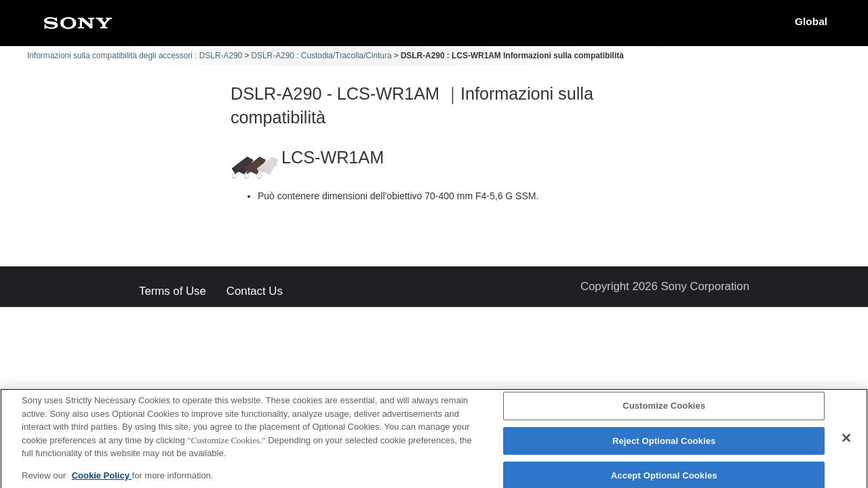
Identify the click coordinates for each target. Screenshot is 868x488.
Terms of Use (173, 292)
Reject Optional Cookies (664, 446)
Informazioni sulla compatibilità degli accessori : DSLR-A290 (135, 56)
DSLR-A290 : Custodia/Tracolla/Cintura (321, 56)
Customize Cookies (664, 410)
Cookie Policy (102, 480)
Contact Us (255, 292)
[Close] (846, 443)
